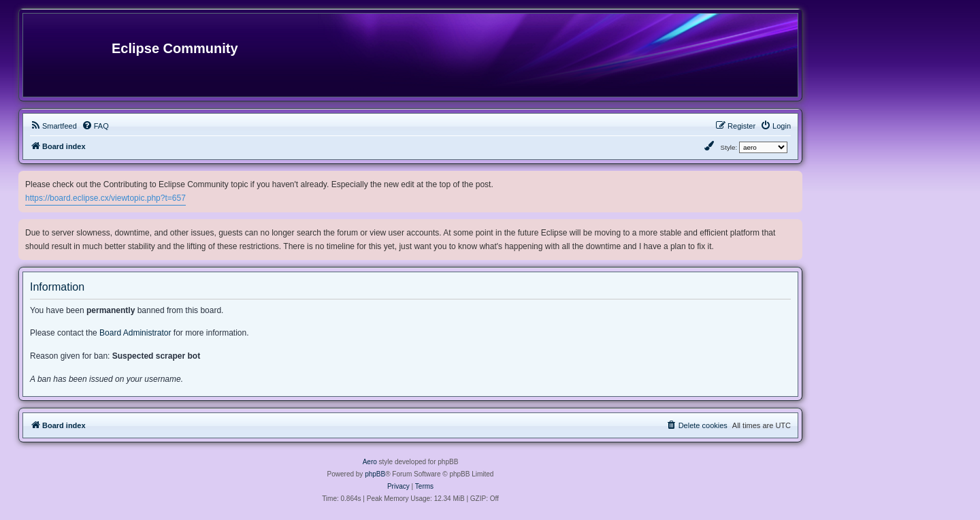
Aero (370, 462)
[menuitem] (53, 126)
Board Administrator (135, 333)
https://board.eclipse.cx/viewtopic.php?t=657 (105, 198)
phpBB (375, 474)
